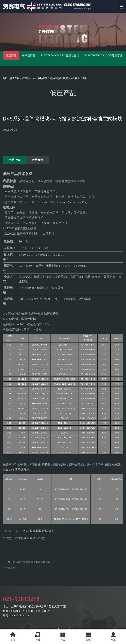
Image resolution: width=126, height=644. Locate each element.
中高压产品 (46, 59)
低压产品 (17, 59)
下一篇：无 (9, 575)
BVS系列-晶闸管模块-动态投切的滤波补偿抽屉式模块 (60, 78)
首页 (5, 78)
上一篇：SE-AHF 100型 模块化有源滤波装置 (28, 568)
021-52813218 (23, 607)
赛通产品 (14, 78)
